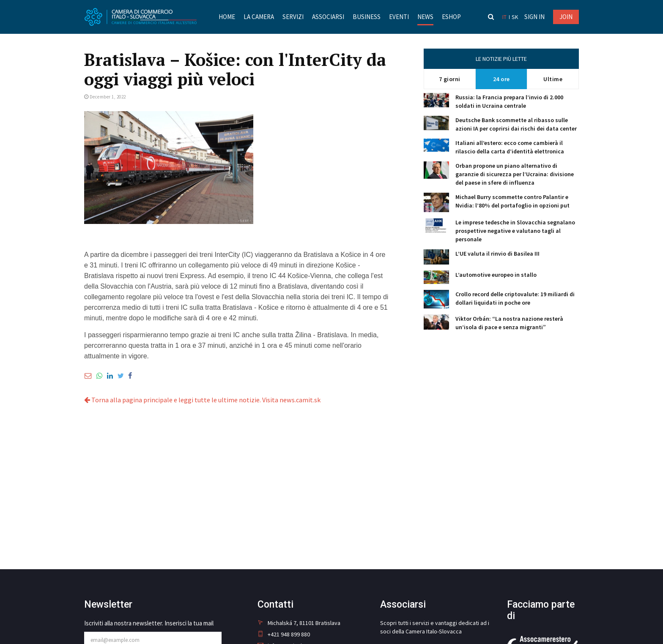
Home (226, 17)
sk (515, 17)
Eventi (399, 17)
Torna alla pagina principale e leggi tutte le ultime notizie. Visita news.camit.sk (202, 400)
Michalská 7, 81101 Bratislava (299, 623)
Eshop (451, 17)
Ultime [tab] (553, 79)
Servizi (293, 17)
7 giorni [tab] (450, 79)
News (425, 17)
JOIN (566, 17)
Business (366, 17)
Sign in (534, 17)
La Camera (258, 17)
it (505, 17)
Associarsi (328, 17)
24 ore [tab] (501, 79)
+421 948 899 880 (284, 634)
